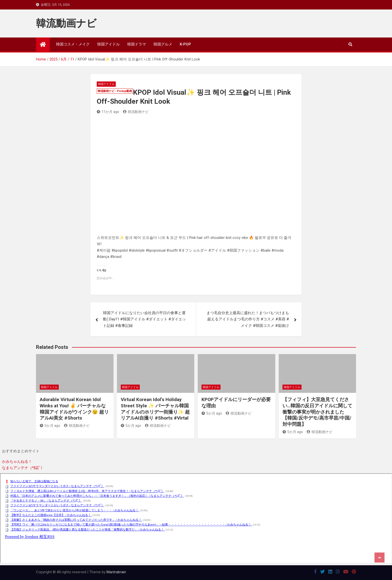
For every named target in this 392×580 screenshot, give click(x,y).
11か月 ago (108, 112)
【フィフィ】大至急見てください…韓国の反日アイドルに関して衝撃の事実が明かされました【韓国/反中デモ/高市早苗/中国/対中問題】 (317, 412)
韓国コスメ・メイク (73, 44)
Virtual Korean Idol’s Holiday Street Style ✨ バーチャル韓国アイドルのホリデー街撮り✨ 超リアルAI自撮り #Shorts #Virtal (155, 409)
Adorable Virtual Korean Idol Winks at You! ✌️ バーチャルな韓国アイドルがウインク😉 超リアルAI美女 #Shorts (74, 409)
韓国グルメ (163, 44)
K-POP (185, 44)
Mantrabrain (116, 572)
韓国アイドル (108, 44)
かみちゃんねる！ (17, 462)
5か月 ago (50, 426)
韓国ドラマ (137, 44)
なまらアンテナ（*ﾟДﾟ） (23, 468)
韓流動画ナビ (66, 23)
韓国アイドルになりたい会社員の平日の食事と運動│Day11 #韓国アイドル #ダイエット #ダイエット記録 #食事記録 (144, 319)
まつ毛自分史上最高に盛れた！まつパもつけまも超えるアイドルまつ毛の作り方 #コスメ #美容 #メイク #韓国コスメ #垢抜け (248, 319)
